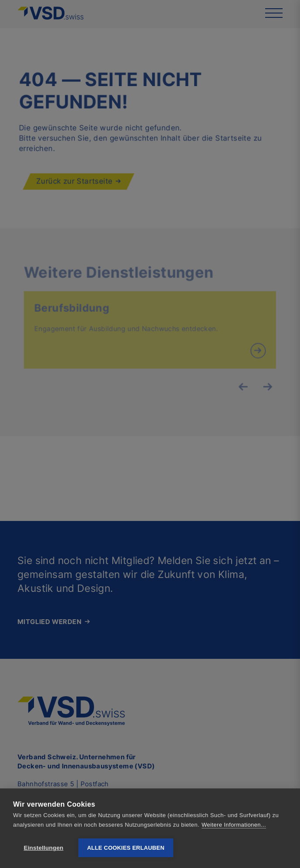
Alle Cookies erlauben (126, 848)
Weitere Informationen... (234, 825)
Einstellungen (43, 848)
